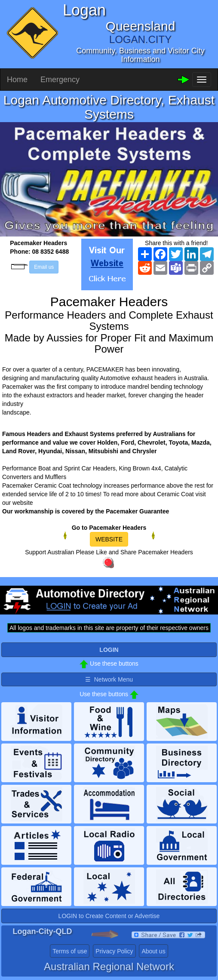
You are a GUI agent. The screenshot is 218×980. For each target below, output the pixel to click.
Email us (44, 267)
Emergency (60, 80)
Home (17, 80)
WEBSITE (109, 539)
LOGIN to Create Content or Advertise (109, 916)
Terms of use (70, 951)
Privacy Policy (114, 951)
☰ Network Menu (109, 679)
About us (153, 951)
